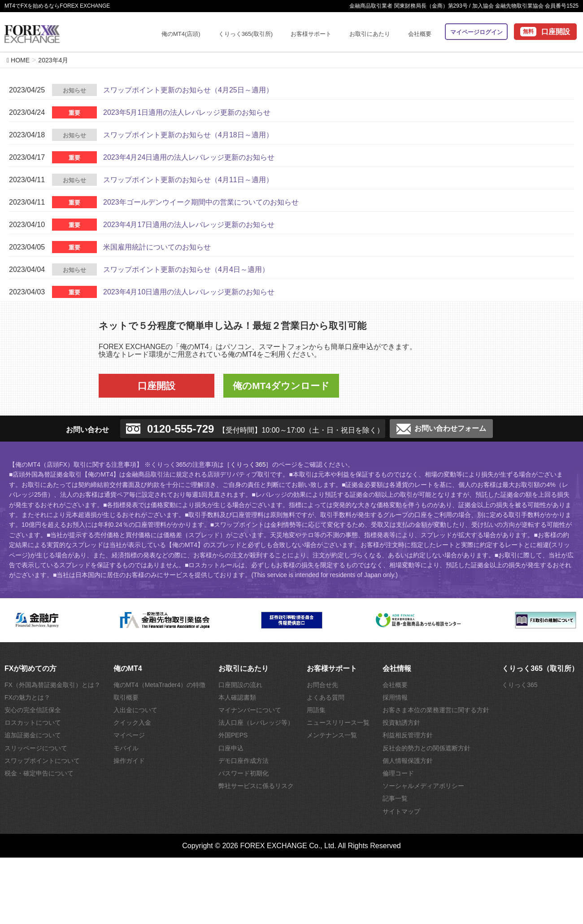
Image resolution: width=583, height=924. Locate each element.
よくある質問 (326, 697)
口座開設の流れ (240, 685)
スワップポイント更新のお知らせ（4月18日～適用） (188, 135)
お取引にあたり (370, 34)
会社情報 (397, 668)
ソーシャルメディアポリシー (423, 786)
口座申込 (231, 748)
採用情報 (395, 697)
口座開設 (556, 32)
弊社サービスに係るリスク (256, 786)
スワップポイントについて (42, 761)
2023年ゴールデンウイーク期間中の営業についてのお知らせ (201, 202)
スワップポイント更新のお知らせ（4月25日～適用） (188, 90)
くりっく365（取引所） (540, 668)
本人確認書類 (237, 697)
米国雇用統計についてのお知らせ (157, 247)
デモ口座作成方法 (244, 761)
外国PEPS (233, 735)
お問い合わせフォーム (441, 429)
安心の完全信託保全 (33, 710)
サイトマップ (401, 811)
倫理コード (398, 773)
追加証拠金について (33, 735)
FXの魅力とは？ (27, 697)
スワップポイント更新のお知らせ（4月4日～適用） (186, 269)
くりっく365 (520, 685)
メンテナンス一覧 (332, 735)
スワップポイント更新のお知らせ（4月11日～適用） (188, 180)
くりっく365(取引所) (246, 34)
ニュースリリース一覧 (338, 723)
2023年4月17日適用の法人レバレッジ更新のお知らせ (189, 225)
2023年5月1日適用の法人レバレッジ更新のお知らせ (187, 112)
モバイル (126, 748)
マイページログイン (476, 32)
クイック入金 (132, 723)
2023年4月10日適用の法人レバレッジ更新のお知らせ (189, 292)
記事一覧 (395, 798)
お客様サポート (311, 34)
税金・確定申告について (39, 773)
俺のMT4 (128, 668)
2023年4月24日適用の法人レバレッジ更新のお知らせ (189, 157)
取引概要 (126, 697)
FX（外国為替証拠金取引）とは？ (52, 685)
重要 (74, 113)
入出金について (135, 710)
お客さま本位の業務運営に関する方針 (436, 710)
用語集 (316, 710)
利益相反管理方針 (408, 735)
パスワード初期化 (244, 773)
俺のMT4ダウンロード (281, 386)
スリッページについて (36, 748)
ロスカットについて (33, 723)
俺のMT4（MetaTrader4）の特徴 (160, 685)
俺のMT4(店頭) (181, 34)
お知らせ (74, 90)
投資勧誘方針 (401, 723)
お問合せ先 (322, 685)
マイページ (129, 735)
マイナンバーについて (250, 710)
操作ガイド (129, 761)
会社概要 (420, 34)
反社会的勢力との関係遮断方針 (426, 748)
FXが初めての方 (30, 668)
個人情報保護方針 (408, 761)
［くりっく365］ (248, 464)
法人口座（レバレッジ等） (256, 723)
